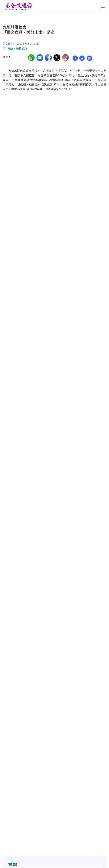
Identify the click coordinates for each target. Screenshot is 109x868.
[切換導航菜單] (103, 6)
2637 (9, 43)
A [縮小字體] (75, 58)
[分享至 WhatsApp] (31, 58)
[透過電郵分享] (40, 58)
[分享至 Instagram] (65, 58)
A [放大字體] (82, 58)
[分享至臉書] (48, 58)
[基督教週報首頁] (18, 6)
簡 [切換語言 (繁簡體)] (89, 58)
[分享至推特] (57, 58)
